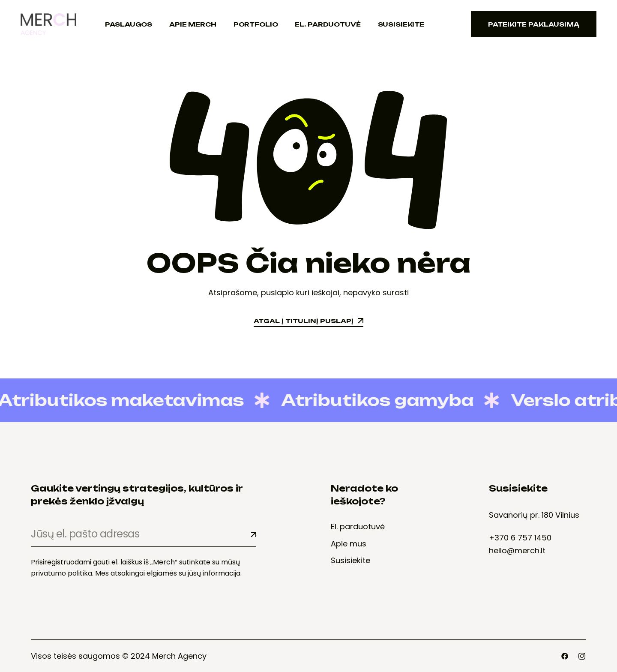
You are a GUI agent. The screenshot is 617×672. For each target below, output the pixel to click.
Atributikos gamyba (370, 400)
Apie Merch (193, 24)
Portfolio (256, 24)
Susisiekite (401, 24)
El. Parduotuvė (328, 24)
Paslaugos (129, 24)
